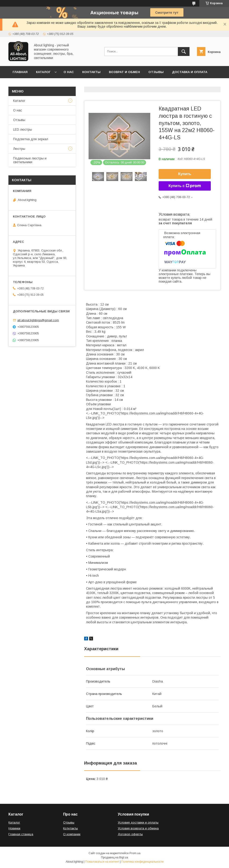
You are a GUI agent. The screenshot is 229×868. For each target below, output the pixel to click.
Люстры (19, 149)
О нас (69, 72)
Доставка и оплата (190, 72)
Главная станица (21, 834)
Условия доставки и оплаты (138, 822)
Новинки (14, 828)
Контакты (91, 72)
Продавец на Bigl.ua (114, 857)
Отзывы (156, 72)
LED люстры (23, 129)
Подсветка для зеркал (31, 139)
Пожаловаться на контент (102, 862)
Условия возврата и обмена (138, 828)
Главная (20, 72)
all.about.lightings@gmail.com (38, 320)
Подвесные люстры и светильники (30, 160)
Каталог (43, 72)
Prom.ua (135, 853)
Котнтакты (70, 828)
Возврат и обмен (124, 72)
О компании (72, 834)
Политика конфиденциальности (142, 862)
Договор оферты (29, 84)
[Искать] (184, 52)
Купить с (185, 186)
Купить (185, 174)
